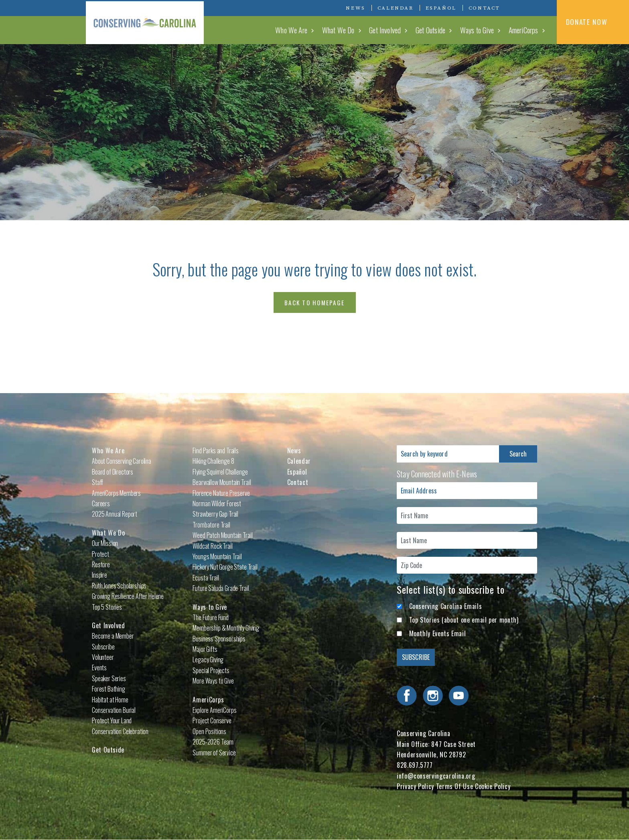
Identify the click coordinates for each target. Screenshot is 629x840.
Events (99, 668)
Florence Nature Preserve (221, 493)
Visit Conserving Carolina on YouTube (541, 8)
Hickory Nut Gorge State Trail (225, 567)
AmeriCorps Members (116, 493)
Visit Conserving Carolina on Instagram (529, 8)
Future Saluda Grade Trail (221, 588)
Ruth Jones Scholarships (119, 586)
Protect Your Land (112, 720)
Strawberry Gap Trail (215, 514)
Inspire (99, 575)
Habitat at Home (110, 700)
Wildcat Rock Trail (212, 546)
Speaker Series (109, 678)
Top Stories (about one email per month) (464, 620)
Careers (101, 503)
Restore (101, 564)
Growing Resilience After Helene (128, 596)
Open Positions (209, 731)
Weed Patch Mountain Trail (222, 535)
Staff (97, 482)
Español (441, 8)
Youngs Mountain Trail (217, 556)
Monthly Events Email (438, 633)
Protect (100, 554)
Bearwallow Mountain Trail (222, 482)
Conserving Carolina (146, 22)
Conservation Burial (114, 710)
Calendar (396, 8)
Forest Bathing (109, 689)
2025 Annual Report (115, 514)
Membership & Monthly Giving (226, 628)
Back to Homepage (314, 302)
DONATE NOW (593, 22)
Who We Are (293, 30)
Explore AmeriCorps (214, 710)
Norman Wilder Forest (217, 503)
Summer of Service (214, 753)
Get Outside (431, 30)
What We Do (340, 30)
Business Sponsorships (219, 639)
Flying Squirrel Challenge (220, 472)
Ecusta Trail (206, 578)
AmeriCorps (523, 30)
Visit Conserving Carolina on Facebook (517, 8)
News (355, 8)
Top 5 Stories (107, 607)
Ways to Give (477, 30)
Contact (484, 8)
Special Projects (211, 670)
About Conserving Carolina (122, 461)
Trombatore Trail (211, 525)
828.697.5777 (415, 765)
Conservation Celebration (120, 731)
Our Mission (105, 543)
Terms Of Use (455, 786)
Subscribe (103, 647)
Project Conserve (212, 720)
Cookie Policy (493, 786)
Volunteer (103, 657)
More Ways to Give (213, 681)
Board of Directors (113, 472)
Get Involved (386, 30)
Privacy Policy (415, 786)
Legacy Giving (208, 659)
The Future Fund (211, 617)
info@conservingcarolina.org (436, 776)
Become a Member (113, 636)
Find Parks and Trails (216, 450)
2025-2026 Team (213, 742)
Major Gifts (205, 649)
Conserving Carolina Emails (446, 606)
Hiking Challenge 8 (213, 461)
